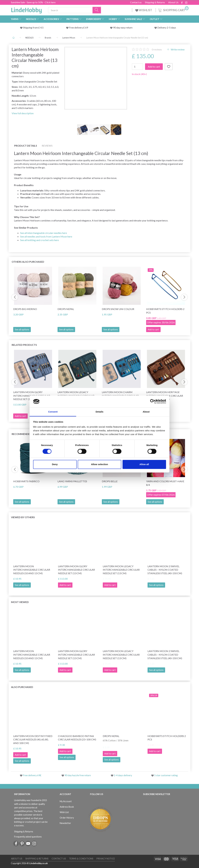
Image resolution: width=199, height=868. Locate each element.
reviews (157, 49)
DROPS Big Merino (25, 309)
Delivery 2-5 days (167, 27)
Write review (177, 49)
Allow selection (99, 464)
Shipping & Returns (155, 2)
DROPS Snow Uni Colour (118, 309)
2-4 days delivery (123, 775)
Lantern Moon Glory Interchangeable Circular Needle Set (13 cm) (76, 570)
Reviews (47, 146)
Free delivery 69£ (32, 775)
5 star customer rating (166, 775)
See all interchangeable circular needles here (44, 233)
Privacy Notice (106, 859)
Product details (26, 146)
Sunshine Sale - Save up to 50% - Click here (33, 2)
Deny (55, 464)
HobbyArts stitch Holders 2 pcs (165, 311)
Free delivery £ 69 (79, 27)
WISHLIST (144, 10)
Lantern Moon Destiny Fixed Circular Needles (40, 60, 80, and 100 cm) (33, 740)
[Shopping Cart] (173, 10)
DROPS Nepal (66, 309)
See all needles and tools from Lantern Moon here (46, 236)
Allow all (144, 464)
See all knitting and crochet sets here (39, 240)
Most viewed (20, 602)
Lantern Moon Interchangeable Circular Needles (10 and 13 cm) (32, 570)
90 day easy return (123, 27)
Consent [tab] (53, 412)
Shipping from (31, 27)
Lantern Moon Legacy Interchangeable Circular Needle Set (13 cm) (121, 570)
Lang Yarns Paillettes (72, 481)
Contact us (136, 2)
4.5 (42, 27)
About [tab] (146, 412)
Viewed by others (23, 517)
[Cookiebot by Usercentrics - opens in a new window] (152, 401)
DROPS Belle (110, 481)
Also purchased (22, 687)
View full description (23, 113)
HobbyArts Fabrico (26, 481)
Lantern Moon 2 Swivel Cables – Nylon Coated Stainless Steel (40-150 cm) (165, 570)
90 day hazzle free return (78, 775)
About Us (173, 2)
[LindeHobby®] (26, 9)
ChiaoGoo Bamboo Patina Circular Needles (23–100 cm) (77, 738)
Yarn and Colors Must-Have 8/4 (165, 483)
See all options (22, 330)
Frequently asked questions (28, 837)
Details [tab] (99, 412)
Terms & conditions (81, 859)
